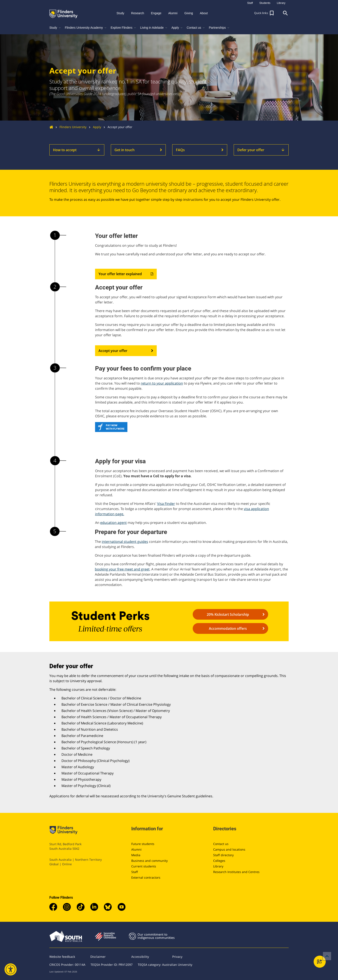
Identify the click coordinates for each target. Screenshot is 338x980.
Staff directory (223, 855)
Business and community (149, 861)
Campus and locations (229, 849)
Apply (94, 127)
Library (218, 866)
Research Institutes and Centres (236, 872)
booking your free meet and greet (122, 569)
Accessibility (140, 957)
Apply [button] (177, 28)
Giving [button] (189, 13)
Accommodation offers (237, 628)
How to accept (77, 150)
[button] (264, 13)
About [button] (204, 13)
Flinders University (70, 127)
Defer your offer (261, 150)
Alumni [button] (173, 13)
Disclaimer (98, 957)
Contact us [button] (196, 28)
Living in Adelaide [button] (154, 28)
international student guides (125, 542)
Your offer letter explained (126, 274)
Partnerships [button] (219, 28)
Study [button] (120, 13)
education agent (113, 523)
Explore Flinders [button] (124, 28)
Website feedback (62, 957)
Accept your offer (126, 351)
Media (136, 855)
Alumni (136, 849)
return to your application (162, 383)
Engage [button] (156, 13)
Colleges (219, 861)
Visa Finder (166, 504)
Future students (143, 844)
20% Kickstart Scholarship (236, 614)
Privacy (177, 957)
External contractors (146, 877)
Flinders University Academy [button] (86, 28)
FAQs (200, 150)
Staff (135, 872)
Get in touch (138, 150)
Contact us (221, 844)
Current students (144, 866)
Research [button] (138, 13)
